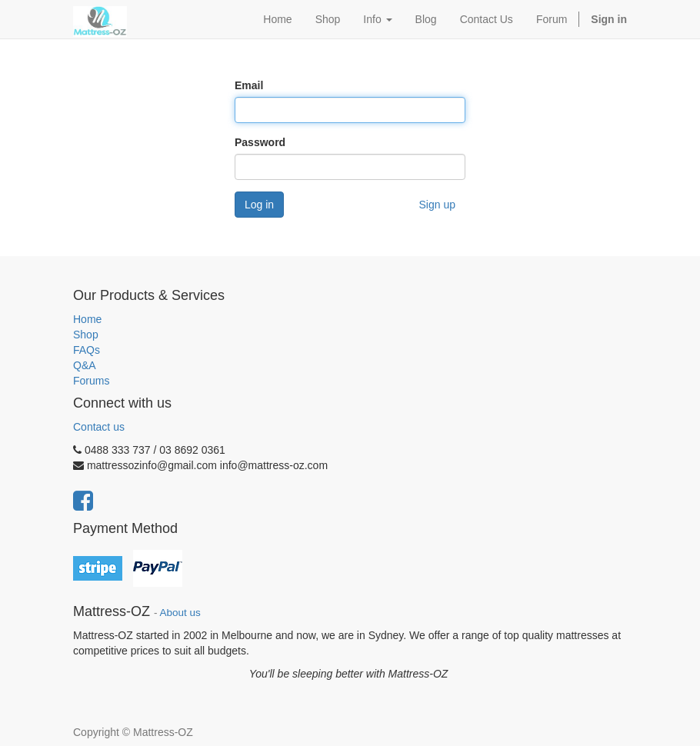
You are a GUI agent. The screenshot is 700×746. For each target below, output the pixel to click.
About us (180, 613)
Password (260, 142)
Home (87, 319)
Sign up (437, 205)
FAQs (87, 350)
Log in (259, 205)
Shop (86, 335)
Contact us (99, 427)
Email (249, 85)
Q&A (85, 365)
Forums (91, 381)
